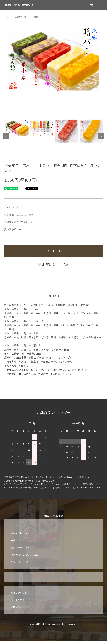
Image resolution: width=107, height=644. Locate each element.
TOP (9, 17)
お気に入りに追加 (53, 265)
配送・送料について (21, 533)
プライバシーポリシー (22, 562)
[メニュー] (100, 5)
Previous (6, 136)
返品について (12, 207)
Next (101, 136)
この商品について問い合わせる (21, 222)
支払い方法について (21, 548)
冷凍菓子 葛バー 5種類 (26, 17)
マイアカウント (19, 593)
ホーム (14, 526)
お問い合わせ (18, 607)
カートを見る (18, 600)
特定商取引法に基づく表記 (19, 215)
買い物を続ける (13, 229)
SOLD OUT (54, 251)
